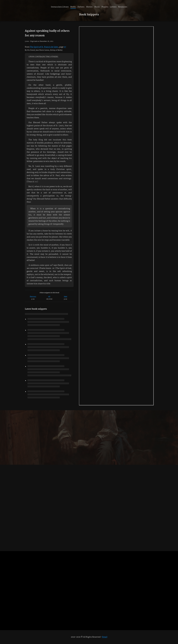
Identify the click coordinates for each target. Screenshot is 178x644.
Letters (113, 7)
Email (105, 637)
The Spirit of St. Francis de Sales (44, 47)
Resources (123, 7)
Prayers (105, 7)
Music (97, 7)
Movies (89, 7)
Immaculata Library (60, 7)
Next (66, 297)
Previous (33, 297)
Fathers (81, 7)
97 (65, 47)
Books (73, 7)
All (49, 297)
